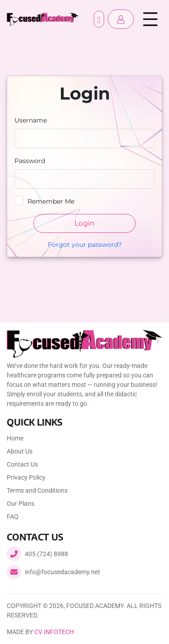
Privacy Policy (26, 477)
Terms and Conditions (37, 490)
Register (99, 19)
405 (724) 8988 (46, 554)
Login (84, 223)
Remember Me (51, 201)
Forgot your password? (85, 245)
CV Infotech (54, 632)
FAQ (13, 517)
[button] (121, 19)
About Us (20, 451)
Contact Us (22, 464)
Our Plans (21, 503)
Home (15, 438)
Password (30, 161)
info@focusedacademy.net (62, 572)
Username (31, 120)
